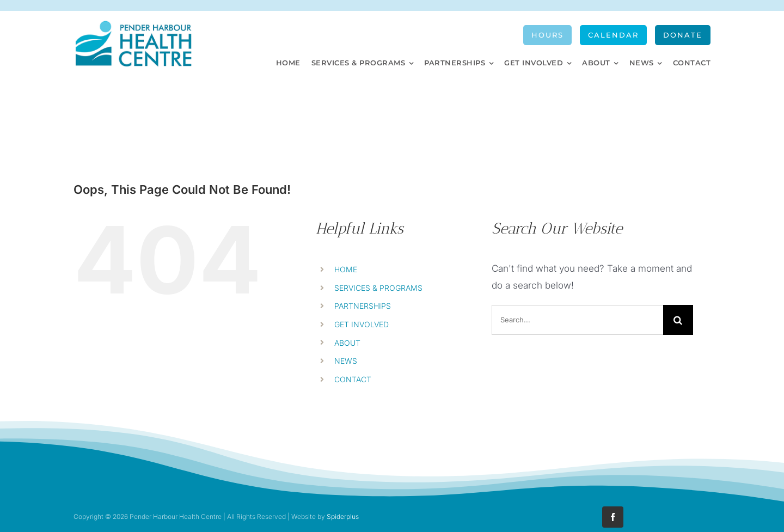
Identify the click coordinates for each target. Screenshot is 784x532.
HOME (346, 269)
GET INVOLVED (362, 324)
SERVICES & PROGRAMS (378, 288)
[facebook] (613, 517)
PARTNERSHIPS (363, 306)
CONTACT (353, 379)
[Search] (678, 320)
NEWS (346, 361)
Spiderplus (343, 516)
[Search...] (577, 320)
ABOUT (347, 343)
